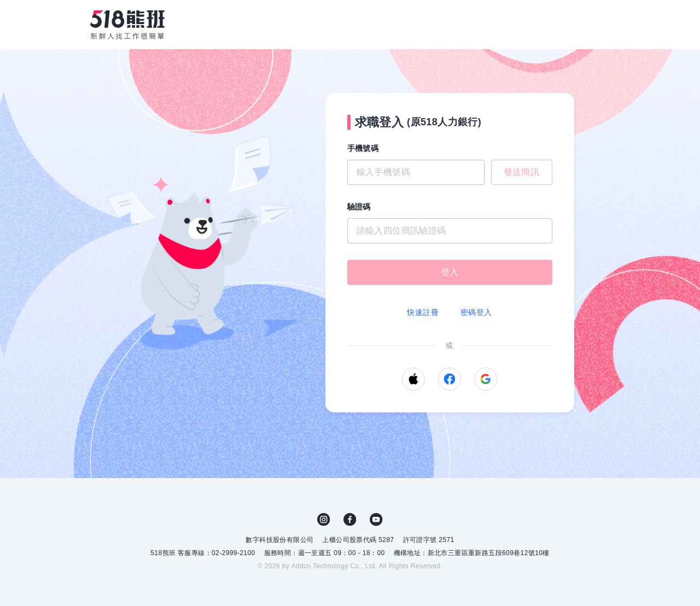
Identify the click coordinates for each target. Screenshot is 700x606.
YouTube (376, 520)
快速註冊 (423, 312)
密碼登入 (476, 312)
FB (350, 520)
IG (324, 520)
